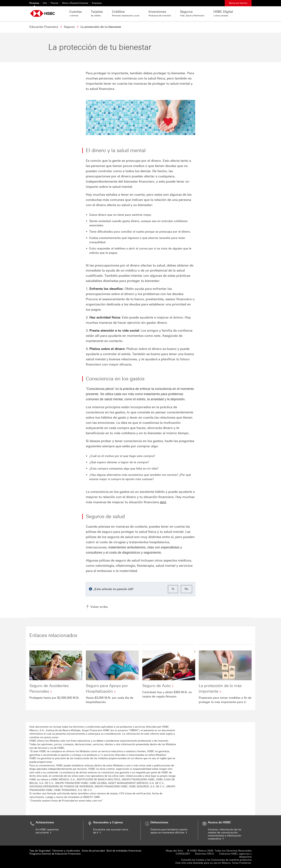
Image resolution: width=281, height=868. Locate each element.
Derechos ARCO (204, 854)
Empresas (97, 3)
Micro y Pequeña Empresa (75, 3)
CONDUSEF (183, 854)
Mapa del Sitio (174, 851)
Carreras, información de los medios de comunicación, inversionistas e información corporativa (225, 834)
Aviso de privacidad (93, 851)
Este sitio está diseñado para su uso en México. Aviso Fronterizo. (214, 863)
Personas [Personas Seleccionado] (34, 3)
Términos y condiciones (66, 851)
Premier (55, 3)
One (45, 3)
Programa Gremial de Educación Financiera (55, 854)
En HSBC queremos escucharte (47, 831)
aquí (163, 502)
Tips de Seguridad (40, 851)
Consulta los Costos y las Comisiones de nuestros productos (216, 860)
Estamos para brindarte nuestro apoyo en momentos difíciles (169, 831)
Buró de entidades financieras (124, 851)
